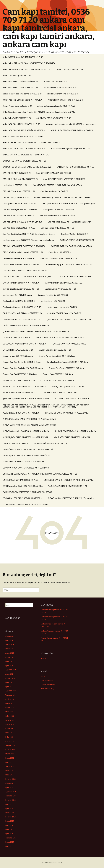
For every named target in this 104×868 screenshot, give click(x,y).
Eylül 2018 (9, 808)
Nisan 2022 (10, 708)
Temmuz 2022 (11, 695)
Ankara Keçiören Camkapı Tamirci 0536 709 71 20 (22, 100)
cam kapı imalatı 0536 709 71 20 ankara (58, 210)
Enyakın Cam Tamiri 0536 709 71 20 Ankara (20, 374)
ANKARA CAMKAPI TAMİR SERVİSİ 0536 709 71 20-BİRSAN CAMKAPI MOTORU (35, 82)
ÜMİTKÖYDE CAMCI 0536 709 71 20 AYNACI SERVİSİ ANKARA (69, 480)
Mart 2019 (9, 804)
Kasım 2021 (10, 729)
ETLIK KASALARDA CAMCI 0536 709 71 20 (57, 380)
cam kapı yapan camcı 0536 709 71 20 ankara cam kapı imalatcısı (28, 240)
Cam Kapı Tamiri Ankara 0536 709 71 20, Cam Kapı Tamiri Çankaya (29, 234)
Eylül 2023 (9, 687)
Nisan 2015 (10, 842)
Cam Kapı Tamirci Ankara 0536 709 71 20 (19, 228)
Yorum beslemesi (48, 684)
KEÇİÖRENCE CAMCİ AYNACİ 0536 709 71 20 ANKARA (67, 413)
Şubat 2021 (10, 766)
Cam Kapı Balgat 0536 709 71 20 (16, 197)
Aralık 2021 (10, 724)
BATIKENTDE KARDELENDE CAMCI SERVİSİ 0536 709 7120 (27, 167)
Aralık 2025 (10, 653)
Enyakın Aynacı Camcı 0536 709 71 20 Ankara (57, 356)
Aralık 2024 (10, 674)
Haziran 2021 (10, 750)
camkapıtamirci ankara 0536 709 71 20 (62, 307)
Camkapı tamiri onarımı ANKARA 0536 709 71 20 (22, 307)
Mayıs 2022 (10, 703)
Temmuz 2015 (11, 838)
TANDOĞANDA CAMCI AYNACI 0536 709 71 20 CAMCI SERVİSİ (28, 449)
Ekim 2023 (9, 682)
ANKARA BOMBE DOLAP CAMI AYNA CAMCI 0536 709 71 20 (27, 69)
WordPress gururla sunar (52, 862)
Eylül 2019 (9, 787)
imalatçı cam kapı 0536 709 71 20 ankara (68, 386)
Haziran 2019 (10, 800)
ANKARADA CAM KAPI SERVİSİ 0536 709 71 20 (21, 124)
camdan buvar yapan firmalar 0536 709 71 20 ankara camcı (70, 264)
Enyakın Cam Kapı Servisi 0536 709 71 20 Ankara (22, 362)
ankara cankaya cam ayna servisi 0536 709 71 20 (22, 94)
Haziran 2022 (10, 699)
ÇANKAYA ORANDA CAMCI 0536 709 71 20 (64, 313)
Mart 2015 (9, 846)
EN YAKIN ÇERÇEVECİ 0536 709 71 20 (18, 350)
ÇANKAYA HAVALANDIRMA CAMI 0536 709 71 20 (22, 313)
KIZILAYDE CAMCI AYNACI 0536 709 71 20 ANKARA (75, 431)
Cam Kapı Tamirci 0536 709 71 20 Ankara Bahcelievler (69, 222)
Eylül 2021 (9, 737)
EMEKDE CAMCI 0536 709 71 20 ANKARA (69, 344)
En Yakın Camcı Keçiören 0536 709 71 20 (55, 350)
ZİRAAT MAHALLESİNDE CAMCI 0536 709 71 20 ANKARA (26, 504)
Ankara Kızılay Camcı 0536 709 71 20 (17, 106)
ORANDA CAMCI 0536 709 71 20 (15, 443)
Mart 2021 (9, 762)
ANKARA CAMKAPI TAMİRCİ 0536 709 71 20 (20, 88)
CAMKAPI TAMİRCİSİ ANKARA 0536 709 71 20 (21, 283)
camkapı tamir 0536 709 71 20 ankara (17, 295)
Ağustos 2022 (11, 691)
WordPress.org (47, 689)
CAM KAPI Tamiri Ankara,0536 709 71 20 (19, 191)
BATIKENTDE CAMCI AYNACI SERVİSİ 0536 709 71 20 (24, 161)
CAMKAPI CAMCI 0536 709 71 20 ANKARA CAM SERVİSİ (25, 271)
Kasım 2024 (10, 678)
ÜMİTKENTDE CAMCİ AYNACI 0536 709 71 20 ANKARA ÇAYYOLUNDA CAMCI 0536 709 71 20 (40, 474)
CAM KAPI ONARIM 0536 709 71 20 (17, 173)
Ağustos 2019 (11, 792)
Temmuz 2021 (11, 745)
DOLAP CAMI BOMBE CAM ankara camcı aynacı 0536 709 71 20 (61, 338)
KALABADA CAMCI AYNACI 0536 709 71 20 (72, 399)
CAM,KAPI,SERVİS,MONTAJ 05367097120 (77, 240)
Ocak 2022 (10, 720)
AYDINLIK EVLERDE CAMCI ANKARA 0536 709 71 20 (72, 130)
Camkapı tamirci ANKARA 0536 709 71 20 (19, 301)
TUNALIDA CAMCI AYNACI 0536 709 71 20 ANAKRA (23, 462)
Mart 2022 (9, 712)
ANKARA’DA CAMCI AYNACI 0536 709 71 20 (54, 118)
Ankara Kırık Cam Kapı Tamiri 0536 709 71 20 (66, 100)
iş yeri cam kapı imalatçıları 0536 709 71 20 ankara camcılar (26, 399)
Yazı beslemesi (47, 680)
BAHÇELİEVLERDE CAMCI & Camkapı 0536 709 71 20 (24, 149)
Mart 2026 (9, 640)
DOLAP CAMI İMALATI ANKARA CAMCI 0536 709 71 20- (25, 344)
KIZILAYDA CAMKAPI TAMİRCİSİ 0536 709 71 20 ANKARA (26, 431)
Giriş (43, 676)
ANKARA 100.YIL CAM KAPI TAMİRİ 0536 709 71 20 (23, 57)
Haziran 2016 (10, 817)
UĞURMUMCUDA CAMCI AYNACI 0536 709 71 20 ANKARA (26, 468)
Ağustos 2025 (11, 670)
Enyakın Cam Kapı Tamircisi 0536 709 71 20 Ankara (68, 362)
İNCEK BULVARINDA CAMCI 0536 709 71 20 (20, 393)
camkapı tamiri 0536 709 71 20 (53, 301)
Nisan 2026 (10, 636)
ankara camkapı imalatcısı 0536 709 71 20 (60, 88)
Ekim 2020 (9, 775)
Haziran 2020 (10, 779)
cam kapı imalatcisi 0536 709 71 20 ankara (19, 203)
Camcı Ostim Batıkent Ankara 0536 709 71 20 (58, 258)
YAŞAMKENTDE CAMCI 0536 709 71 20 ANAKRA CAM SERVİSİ (28, 492)
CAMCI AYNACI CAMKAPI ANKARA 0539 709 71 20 (23, 252)
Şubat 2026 (10, 645)
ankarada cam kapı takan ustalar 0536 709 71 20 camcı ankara (71, 124)
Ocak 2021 (10, 771)
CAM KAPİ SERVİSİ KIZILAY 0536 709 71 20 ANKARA (64, 179)
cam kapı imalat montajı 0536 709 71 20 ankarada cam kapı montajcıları (63, 197)
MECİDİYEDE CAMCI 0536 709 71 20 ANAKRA (72, 437)
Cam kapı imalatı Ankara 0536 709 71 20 (18, 216)
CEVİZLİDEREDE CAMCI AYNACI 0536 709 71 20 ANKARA (26, 325)
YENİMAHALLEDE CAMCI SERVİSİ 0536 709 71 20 (23, 498)
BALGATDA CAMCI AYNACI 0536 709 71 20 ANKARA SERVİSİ (27, 155)
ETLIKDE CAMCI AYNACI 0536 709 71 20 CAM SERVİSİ (24, 386)
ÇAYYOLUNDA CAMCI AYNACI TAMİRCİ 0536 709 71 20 (69, 319)
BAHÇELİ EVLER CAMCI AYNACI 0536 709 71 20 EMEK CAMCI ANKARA (31, 142)
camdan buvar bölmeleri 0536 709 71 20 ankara (22, 264)
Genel (44, 658)
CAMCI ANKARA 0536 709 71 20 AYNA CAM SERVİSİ (72, 246)
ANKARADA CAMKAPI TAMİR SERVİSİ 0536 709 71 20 (24, 130)
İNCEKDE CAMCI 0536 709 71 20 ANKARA (60, 393)
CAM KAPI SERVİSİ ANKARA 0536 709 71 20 (20, 179)
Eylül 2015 (9, 834)
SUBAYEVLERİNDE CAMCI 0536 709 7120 (51, 443)
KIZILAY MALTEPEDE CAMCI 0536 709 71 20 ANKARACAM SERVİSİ (30, 425)
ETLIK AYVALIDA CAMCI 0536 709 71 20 (19, 380)
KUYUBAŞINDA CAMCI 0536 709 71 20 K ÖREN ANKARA (25, 437)
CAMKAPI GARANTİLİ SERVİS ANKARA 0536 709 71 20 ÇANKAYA (29, 277)
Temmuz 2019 (11, 796)
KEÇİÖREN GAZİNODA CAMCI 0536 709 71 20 (21, 413)
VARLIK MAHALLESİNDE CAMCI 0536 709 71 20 (68, 486)
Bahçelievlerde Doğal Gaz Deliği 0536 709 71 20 (70, 149)
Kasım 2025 (10, 657)
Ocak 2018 (10, 813)
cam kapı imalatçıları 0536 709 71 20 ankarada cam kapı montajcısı (68, 203)
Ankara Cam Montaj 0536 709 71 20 (17, 75)
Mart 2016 (9, 825)
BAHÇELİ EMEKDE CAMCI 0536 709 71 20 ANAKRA (23, 136)
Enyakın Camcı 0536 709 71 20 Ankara (58, 374)
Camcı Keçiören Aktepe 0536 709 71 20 (18, 258)
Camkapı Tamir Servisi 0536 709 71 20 (53, 295)
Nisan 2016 (10, 821)
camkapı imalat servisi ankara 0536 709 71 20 (21, 289)
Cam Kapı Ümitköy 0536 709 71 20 (75, 234)
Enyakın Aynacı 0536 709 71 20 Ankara (18, 356)
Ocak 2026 (10, 649)
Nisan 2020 (10, 783)
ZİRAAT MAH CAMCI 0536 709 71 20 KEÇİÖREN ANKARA (71, 498)
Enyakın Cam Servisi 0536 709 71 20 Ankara (66, 368)
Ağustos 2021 (11, 741)
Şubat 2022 (10, 716)
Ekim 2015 (9, 829)
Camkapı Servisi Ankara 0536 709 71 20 (60, 289)
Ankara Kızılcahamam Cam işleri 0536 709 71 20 (56, 106)
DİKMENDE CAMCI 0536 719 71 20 (16, 338)
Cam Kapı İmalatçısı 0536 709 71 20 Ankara (20, 210)
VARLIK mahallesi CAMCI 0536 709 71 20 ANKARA (23, 486)
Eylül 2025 (9, 666)
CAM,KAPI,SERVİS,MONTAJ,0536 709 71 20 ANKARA (24, 246)
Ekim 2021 (9, 733)
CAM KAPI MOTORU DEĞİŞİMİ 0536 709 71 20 (75, 167)
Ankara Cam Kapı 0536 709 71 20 (70, 69)
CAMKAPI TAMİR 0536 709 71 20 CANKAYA (77, 277)
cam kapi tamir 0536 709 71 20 (15, 185)
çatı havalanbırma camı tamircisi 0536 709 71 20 (22, 319)
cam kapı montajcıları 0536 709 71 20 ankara (58, 216)
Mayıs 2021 (10, 754)
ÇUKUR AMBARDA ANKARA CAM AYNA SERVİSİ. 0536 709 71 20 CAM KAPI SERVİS (36, 332)
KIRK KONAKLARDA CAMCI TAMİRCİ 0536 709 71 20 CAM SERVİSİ (29, 419)
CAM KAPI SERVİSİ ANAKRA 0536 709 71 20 (54, 173)
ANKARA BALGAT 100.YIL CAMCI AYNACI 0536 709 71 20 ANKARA (29, 63)
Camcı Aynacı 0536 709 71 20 (60, 252)
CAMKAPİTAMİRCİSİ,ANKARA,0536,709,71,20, (64, 283)
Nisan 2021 (10, 758)
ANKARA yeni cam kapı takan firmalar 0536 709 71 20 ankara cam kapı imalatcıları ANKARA (39, 112)
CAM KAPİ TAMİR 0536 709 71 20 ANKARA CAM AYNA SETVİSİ (57, 185)
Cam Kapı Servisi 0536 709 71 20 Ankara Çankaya (22, 222)
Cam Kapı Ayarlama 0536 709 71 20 (54, 191)
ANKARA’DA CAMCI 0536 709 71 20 (17, 118)
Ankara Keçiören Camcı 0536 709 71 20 (63, 94)
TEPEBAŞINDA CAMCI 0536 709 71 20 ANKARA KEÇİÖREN (26, 456)
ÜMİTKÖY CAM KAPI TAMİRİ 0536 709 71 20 (20, 480)
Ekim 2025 (9, 661)
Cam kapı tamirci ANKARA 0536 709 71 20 (57, 228)
